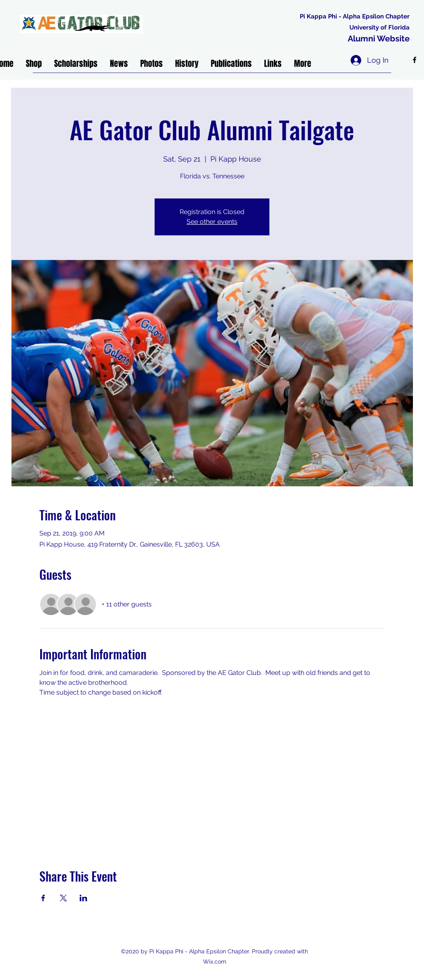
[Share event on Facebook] (43, 898)
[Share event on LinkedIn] (83, 898)
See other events (212, 222)
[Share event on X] (63, 898)
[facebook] (415, 60)
